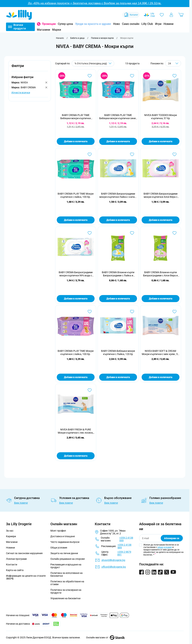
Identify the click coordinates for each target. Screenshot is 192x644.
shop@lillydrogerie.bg (113, 560)
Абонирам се (172, 538)
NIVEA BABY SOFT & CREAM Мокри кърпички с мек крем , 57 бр (160, 353)
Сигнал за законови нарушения (24, 553)
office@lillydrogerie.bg (114, 567)
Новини (168, 24)
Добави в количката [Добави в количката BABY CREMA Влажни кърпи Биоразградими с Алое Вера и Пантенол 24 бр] (161, 299)
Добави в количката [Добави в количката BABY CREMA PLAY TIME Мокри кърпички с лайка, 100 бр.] (76, 220)
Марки (57, 30)
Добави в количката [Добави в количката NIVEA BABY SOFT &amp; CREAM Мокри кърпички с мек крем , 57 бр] (161, 377)
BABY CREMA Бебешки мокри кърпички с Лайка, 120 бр (118, 352)
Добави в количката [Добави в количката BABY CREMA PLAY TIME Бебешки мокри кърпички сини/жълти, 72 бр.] (118, 141)
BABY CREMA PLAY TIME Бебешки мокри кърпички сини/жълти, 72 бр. (118, 117)
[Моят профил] (171, 15)
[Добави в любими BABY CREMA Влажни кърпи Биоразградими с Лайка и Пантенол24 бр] (132, 233)
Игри (158, 24)
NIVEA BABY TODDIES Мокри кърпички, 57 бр (161, 117)
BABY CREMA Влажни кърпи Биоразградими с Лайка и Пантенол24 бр (118, 274)
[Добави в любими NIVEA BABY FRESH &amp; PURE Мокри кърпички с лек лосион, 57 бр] (90, 390)
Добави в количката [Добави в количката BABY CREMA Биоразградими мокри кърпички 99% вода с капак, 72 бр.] (76, 299)
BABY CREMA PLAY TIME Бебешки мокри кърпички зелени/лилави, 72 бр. (76, 117)
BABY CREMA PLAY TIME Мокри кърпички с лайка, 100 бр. (76, 195)
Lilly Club (147, 24)
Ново (117, 24)
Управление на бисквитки (65, 598)
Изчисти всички (21, 93)
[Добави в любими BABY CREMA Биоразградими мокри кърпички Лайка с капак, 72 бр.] (132, 154)
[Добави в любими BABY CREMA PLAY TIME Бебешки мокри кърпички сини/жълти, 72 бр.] (132, 76)
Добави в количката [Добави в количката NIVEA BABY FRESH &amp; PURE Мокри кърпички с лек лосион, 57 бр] (76, 456)
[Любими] (162, 15)
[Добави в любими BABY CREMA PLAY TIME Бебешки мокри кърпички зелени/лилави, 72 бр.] (90, 76)
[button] (30, 68)
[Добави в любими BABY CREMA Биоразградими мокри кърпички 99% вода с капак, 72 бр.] (90, 233)
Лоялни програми (16, 559)
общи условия (165, 547)
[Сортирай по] (93, 63)
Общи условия (59, 548)
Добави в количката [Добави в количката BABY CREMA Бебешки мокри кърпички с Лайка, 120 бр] (118, 377)
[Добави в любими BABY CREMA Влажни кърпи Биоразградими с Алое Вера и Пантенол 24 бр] (174, 233)
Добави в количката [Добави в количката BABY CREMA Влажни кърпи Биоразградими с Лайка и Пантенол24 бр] (118, 299)
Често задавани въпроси (65, 542)
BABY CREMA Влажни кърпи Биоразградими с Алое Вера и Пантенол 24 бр (160, 274)
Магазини (43, 30)
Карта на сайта (15, 570)
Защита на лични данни (64, 553)
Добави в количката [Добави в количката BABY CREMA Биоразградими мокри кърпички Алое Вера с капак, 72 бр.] (161, 220)
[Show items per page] (173, 63)
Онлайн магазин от (105, 637)
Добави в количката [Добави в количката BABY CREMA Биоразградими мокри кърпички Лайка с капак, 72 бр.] (118, 220)
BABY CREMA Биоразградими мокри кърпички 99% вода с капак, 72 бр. (76, 274)
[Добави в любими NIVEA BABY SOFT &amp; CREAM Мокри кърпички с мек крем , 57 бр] (174, 312)
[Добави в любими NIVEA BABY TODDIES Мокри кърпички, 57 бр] (174, 76)
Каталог (131, 15)
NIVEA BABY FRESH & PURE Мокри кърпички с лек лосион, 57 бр (76, 431)
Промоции (49, 24)
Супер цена (65, 24)
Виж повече (21, 503)
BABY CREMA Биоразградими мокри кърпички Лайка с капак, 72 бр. (118, 195)
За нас (10, 531)
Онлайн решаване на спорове (68, 559)
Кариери (11, 536)
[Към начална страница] (60, 38)
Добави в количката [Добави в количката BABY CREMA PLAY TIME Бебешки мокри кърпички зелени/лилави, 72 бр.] (76, 141)
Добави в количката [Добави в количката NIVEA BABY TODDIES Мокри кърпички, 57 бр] (161, 141)
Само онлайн (131, 24)
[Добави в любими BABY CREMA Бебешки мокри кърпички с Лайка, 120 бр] (132, 312)
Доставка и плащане (63, 536)
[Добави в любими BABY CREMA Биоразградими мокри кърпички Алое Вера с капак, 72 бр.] (174, 154)
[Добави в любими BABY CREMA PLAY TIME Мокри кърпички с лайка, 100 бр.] (90, 154)
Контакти (12, 565)
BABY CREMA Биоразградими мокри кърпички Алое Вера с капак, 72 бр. (161, 195)
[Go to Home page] (19, 15)
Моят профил (58, 531)
